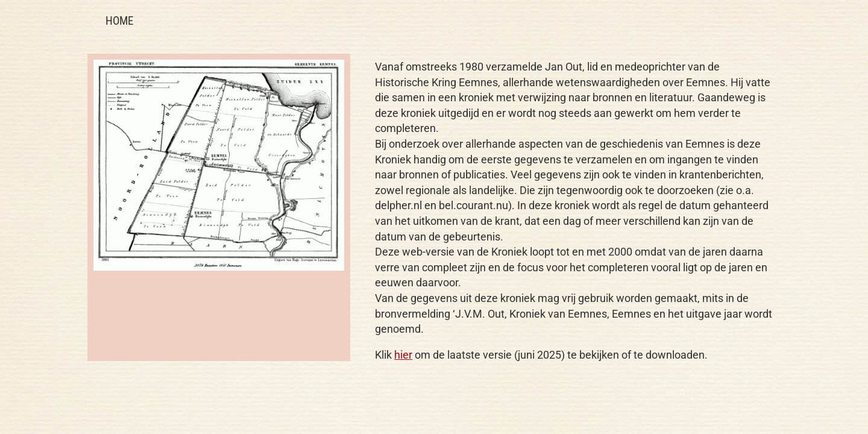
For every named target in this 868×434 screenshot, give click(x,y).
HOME (119, 21)
